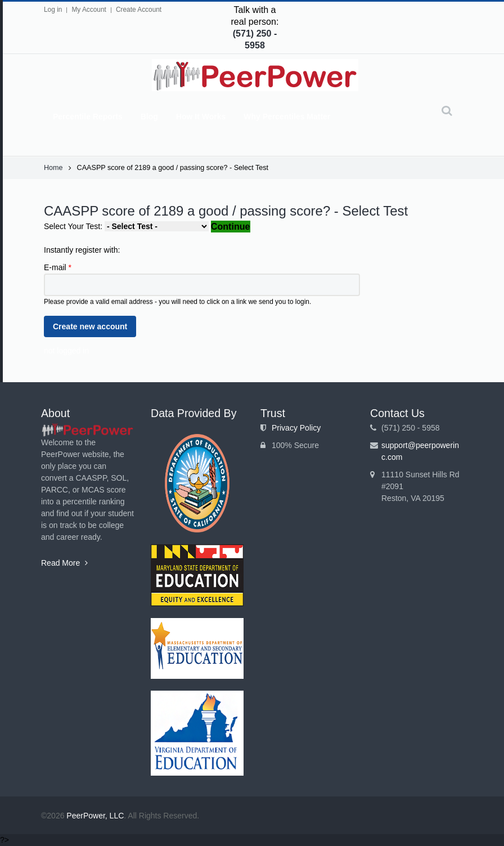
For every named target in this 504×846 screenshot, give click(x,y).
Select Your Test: (74, 226)
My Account (89, 10)
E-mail (58, 267)
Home (53, 168)
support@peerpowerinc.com (420, 451)
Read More (64, 563)
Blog (149, 117)
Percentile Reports (88, 117)
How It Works (201, 117)
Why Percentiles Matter (287, 117)
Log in (53, 10)
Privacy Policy (296, 428)
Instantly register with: (82, 250)
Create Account (139, 10)
